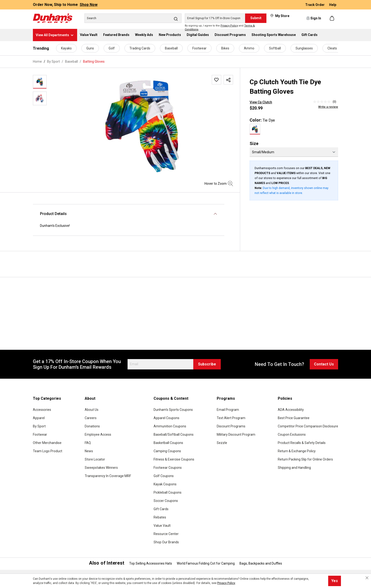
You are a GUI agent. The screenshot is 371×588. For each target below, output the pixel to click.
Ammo (249, 48)
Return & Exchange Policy (297, 451)
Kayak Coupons (165, 484)
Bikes (225, 48)
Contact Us (324, 364)
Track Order (315, 5)
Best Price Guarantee (294, 418)
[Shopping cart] (332, 18)
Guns (90, 48)
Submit (256, 18)
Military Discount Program (236, 434)
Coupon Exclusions (292, 434)
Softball (275, 48)
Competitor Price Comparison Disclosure (308, 426)
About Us (92, 410)
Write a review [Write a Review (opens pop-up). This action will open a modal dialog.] (328, 107)
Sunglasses (304, 48)
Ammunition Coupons (170, 426)
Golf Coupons (164, 476)
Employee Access (98, 434)
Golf (112, 48)
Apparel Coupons (166, 418)
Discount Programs (231, 426)
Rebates (160, 517)
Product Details (53, 214)
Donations (92, 426)
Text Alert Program (231, 418)
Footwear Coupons (168, 468)
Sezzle (222, 443)
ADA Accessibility (291, 410)
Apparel (39, 418)
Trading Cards (140, 48)
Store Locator (95, 459)
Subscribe (207, 364)
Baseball (171, 48)
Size (254, 143)
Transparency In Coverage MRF (108, 476)
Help (333, 5)
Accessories (42, 410)
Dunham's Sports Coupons (173, 410)
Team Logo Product (48, 451)
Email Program (228, 410)
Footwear (199, 48)
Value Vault (162, 526)
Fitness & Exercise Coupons (174, 459)
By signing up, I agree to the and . (220, 28)
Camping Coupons (167, 451)
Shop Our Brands (166, 542)
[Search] (133, 18)
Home (37, 61)
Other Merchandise (47, 443)
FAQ (88, 443)
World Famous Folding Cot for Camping (206, 563)
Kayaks (66, 48)
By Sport (39, 426)
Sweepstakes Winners (101, 468)
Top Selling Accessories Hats (151, 563)
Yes (335, 581)
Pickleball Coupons (168, 492)
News (89, 451)
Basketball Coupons (168, 443)
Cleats (332, 48)
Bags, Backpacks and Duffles (261, 563)
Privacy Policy (229, 26)
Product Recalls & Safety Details (302, 443)
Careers (91, 418)
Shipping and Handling (294, 468)
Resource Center (166, 534)
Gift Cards (161, 509)
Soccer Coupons (166, 501)
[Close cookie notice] (367, 578)
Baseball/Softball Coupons (174, 434)
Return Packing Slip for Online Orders (305, 459)
